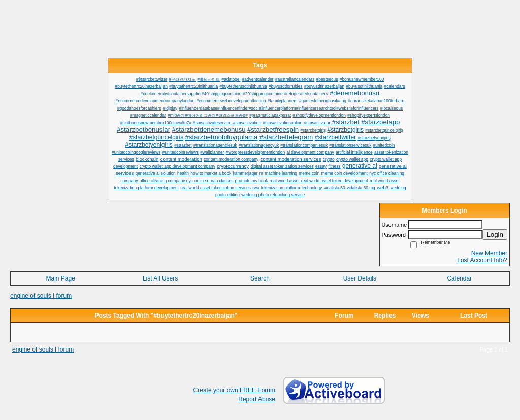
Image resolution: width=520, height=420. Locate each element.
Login (495, 235)
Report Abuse (257, 399)
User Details (360, 278)
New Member (489, 253)
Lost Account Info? (482, 260)
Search (260, 278)
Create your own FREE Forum (234, 390)
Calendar (459, 278)
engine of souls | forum (41, 296)
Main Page (61, 278)
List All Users (160, 278)
